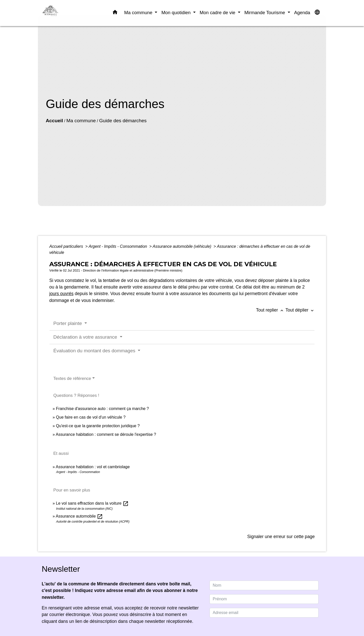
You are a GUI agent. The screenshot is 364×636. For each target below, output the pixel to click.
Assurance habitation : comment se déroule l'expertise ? (106, 434)
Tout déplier (300, 310)
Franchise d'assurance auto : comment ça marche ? (102, 409)
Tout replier (271, 310)
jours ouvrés (61, 294)
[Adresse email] (264, 613)
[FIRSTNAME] (264, 599)
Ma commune (81, 121)
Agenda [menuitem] (302, 13)
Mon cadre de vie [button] (218, 13)
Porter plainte (68, 323)
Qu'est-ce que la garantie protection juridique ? (98, 426)
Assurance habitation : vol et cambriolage (93, 467)
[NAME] (264, 585)
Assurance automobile (79, 516)
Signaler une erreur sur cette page (281, 537)
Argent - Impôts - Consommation (118, 246)
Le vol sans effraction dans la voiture (92, 503)
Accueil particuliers (67, 246)
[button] (115, 13)
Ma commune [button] (139, 13)
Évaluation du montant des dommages (95, 351)
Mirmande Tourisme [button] (265, 13)
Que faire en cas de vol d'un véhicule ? (91, 417)
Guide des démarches (123, 121)
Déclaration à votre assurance (86, 337)
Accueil (54, 121)
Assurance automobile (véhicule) (183, 246)
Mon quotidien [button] (177, 13)
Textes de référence (72, 378)
